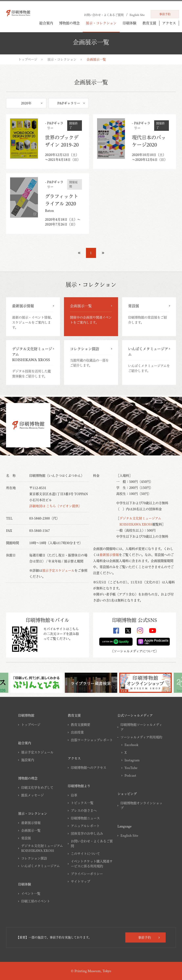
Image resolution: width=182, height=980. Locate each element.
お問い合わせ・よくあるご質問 (92, 844)
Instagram (132, 760)
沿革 (74, 795)
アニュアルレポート (85, 826)
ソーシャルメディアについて (134, 651)
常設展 (26, 838)
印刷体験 (130, 23)
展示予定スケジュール (58, 571)
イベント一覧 (31, 894)
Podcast (130, 775)
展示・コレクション (101, 23)
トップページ (28, 59)
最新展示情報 (109, 555)
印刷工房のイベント (36, 901)
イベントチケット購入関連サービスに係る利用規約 (92, 864)
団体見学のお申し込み (87, 833)
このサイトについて (85, 854)
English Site (129, 836)
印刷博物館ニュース (85, 818)
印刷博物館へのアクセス (89, 768)
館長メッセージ (32, 795)
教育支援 (149, 23)
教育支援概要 (81, 725)
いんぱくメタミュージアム (40, 866)
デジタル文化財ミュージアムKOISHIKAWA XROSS (42, 848)
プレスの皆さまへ (84, 811)
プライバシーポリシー (87, 874)
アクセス (169, 23)
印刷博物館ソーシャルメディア (141, 727)
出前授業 (77, 732)
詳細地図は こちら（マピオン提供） (55, 506)
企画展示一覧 (31, 830)
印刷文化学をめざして (37, 788)
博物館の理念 (69, 23)
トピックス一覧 (82, 803)
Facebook (131, 745)
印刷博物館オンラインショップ (141, 805)
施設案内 (28, 760)
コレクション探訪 (34, 858)
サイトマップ (81, 881)
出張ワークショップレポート (92, 740)
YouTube (131, 768)
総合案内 (46, 23)
